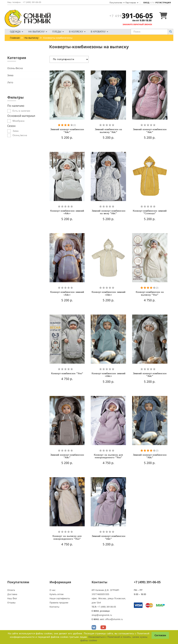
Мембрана (18, 121)
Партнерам (132, 3)
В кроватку (99, 32)
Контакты (54, 607)
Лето (10, 82)
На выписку (38, 32)
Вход (146, 3)
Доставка (12, 594)
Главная (15, 38)
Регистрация (163, 3)
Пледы (58, 32)
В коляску (77, 32)
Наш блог (12, 599)
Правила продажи (59, 603)
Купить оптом (56, 594)
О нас (53, 590)
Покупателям (117, 3)
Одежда (17, 32)
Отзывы (11, 603)
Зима (10, 75)
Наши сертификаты (60, 599)
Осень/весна (20, 135)
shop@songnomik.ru (102, 615)
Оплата (11, 590)
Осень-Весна (15, 68)
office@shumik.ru (114, 619)
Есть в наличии (21, 111)
